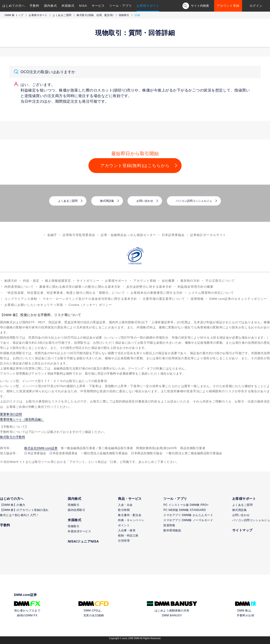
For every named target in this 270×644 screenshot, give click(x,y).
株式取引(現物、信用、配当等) (95, 15)
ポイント (124, 525)
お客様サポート (148, 6)
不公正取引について (220, 281)
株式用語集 (107, 201)
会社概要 (168, 281)
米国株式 (68, 6)
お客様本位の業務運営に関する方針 (157, 293)
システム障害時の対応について (211, 293)
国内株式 (51, 6)
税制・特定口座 (128, 536)
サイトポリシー (88, 281)
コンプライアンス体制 (21, 299)
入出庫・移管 (127, 530)
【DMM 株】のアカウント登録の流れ (24, 510)
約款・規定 (31, 281)
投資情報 (169, 525)
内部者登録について (19, 287)
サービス (98, 6)
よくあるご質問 (62, 15)
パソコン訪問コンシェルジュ (194, 201)
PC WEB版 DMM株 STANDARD (185, 510)
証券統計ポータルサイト (208, 235)
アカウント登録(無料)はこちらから (135, 166)
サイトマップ (242, 530)
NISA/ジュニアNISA (83, 541)
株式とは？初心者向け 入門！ (19, 515)
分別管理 (124, 541)
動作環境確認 (172, 530)
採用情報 (197, 299)
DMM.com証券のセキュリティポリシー (238, 299)
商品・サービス (130, 499)
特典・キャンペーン (131, 520)
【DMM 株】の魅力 (13, 505)
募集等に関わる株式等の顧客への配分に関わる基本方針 (80, 287)
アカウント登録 (228, 6)
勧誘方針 (11, 281)
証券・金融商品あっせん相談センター (128, 235)
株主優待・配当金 (130, 515)
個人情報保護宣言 (58, 281)
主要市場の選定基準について (164, 299)
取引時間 (124, 510)
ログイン (256, 6)
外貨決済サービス (79, 531)
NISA (83, 6)
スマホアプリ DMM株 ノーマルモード (188, 520)
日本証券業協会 (173, 235)
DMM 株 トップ (14, 15)
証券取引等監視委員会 (79, 235)
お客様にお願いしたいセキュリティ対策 (34, 305)
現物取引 (124, 15)
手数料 (34, 6)
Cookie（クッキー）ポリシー (90, 305)
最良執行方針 (190, 281)
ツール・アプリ (121, 6)
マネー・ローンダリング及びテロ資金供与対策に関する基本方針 (90, 299)
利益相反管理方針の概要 (196, 287)
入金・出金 (125, 505)
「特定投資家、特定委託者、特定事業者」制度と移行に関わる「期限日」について (65, 293)
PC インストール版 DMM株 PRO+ (186, 505)
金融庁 (52, 235)
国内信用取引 (76, 510)
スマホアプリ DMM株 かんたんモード (188, 515)
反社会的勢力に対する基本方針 (149, 287)
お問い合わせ (145, 201)
